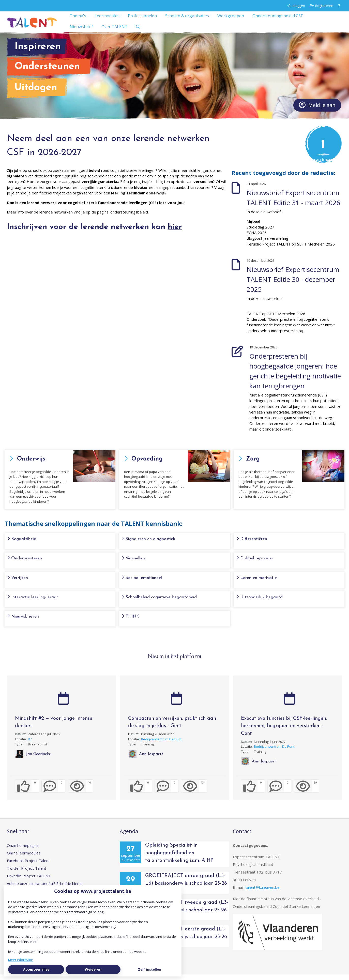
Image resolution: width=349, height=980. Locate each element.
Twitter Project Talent (27, 874)
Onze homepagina (23, 851)
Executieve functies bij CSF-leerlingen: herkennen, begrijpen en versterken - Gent (284, 732)
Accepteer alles (36, 969)
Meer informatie (21, 960)
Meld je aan (317, 111)
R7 (30, 745)
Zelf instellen (150, 969)
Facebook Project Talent (28, 866)
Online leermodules (24, 859)
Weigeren (93, 969)
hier (175, 233)
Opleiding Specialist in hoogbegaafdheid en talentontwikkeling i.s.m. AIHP (179, 859)
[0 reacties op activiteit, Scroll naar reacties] (53, 792)
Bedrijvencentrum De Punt (161, 745)
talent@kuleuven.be (262, 893)
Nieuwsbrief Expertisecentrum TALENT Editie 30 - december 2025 (293, 285)
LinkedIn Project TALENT (29, 881)
